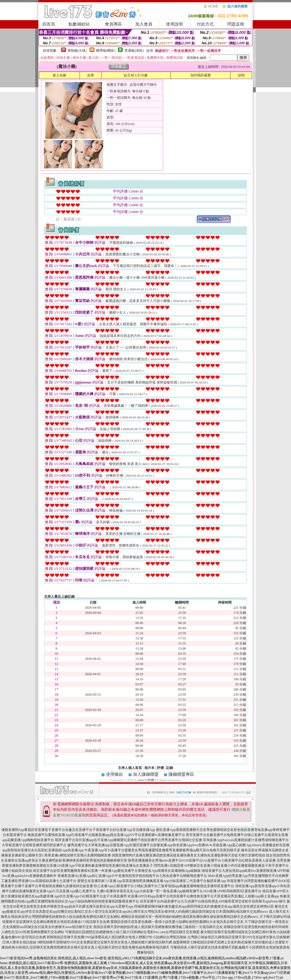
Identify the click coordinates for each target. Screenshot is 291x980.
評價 (160, 768)
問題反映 (236, 24)
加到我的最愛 (201, 75)
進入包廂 (59, 75)
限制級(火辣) (77, 51)
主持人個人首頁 (130, 768)
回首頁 (49, 24)
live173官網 (146, 780)
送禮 (90, 75)
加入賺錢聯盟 (146, 774)
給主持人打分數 (136, 75)
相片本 (149, 768)
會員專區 (113, 24)
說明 (241, 75)
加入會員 (144, 24)
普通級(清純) (134, 51)
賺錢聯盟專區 (181, 774)
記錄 (170, 768)
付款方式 (205, 24)
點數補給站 (79, 24)
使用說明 (174, 24)
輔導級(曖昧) (106, 51)
